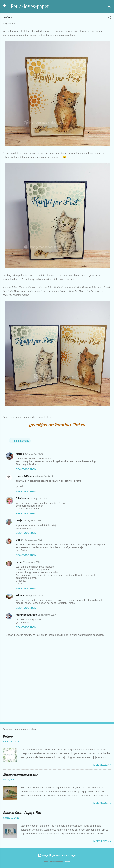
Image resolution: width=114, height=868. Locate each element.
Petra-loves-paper (30, 6)
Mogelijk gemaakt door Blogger (57, 855)
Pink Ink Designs (20, 441)
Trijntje (20, 595)
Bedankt (7, 737)
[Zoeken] (109, 7)
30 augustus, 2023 (34, 454)
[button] (109, 18)
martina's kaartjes (26, 615)
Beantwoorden (26, 469)
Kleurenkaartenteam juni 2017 (20, 775)
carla (19, 562)
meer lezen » (102, 765)
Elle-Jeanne (23, 498)
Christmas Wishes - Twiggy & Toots (22, 813)
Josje (19, 520)
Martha (20, 454)
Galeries (67, 862)
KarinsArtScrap (25, 476)
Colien (20, 540)
